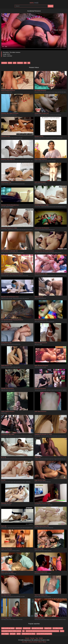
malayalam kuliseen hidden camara (11, 631)
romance (4, 63)
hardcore (20, 63)
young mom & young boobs (44, 634)
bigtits (62, 631)
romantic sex (27, 628)
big (23, 631)
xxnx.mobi (25, 642)
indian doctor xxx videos (29, 634)
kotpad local (48, 628)
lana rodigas (5, 634)
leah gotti (13, 634)
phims (19, 634)
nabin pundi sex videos (8, 628)
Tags (37, 638)
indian (10, 63)
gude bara (19, 628)
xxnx (34, 3)
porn (15, 63)
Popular (32, 638)
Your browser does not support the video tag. (34, 31)
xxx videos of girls (58, 628)
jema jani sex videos (37, 628)
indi (25, 63)
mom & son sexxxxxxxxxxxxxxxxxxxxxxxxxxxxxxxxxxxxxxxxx (42, 631)
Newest (27, 638)
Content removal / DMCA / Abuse (37, 642)
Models (41, 638)
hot (29, 63)
